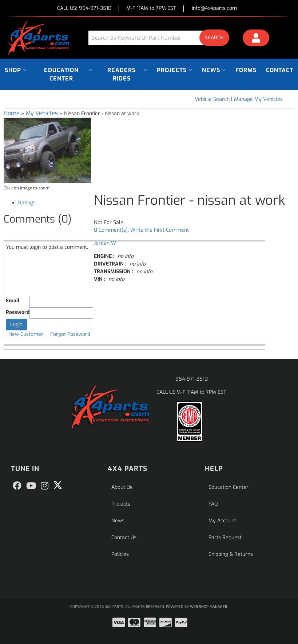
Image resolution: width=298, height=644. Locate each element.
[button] (161, 38)
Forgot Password (70, 334)
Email (13, 301)
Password (18, 312)
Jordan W (105, 243)
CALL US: (84, 9)
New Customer (26, 334)
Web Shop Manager (208, 607)
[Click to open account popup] (256, 39)
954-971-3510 (192, 379)
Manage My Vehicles (258, 99)
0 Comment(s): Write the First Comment (141, 230)
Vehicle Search (212, 99)
